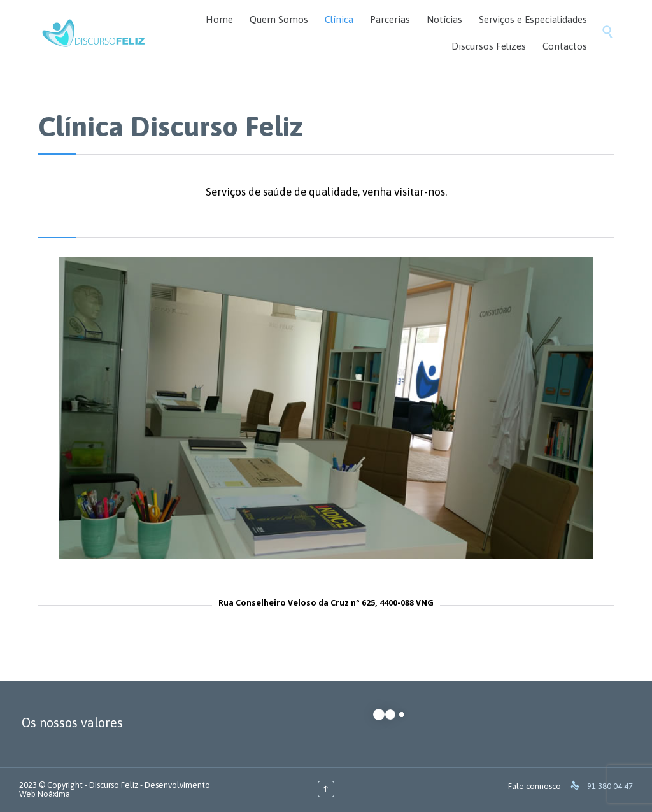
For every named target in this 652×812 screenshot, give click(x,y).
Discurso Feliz (114, 785)
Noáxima (54, 794)
